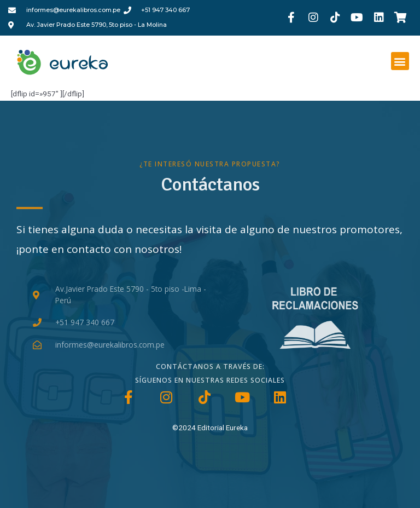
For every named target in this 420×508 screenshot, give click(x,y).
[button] (400, 61)
